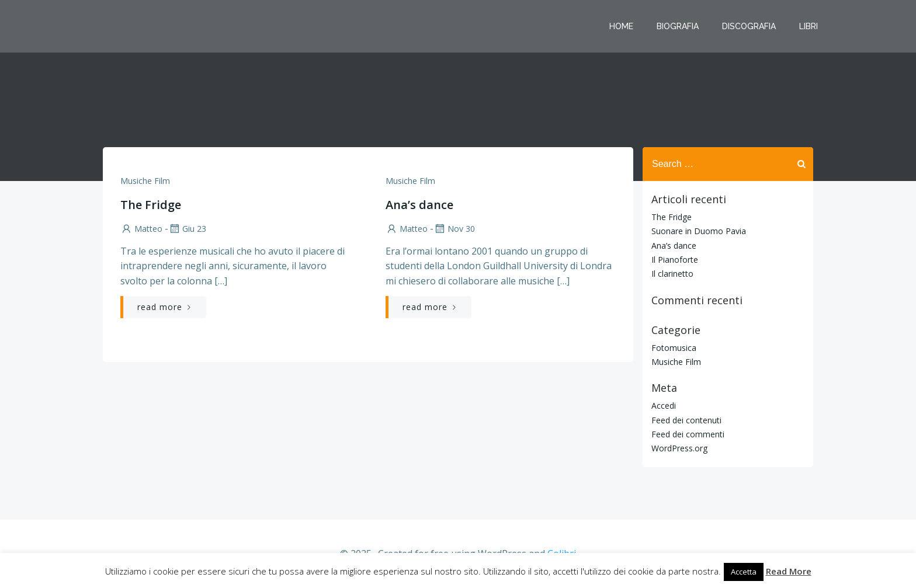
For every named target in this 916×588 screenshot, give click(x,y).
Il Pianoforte (675, 260)
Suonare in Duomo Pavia (699, 231)
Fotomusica (674, 348)
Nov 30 (454, 229)
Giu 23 (187, 229)
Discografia (749, 26)
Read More (789, 571)
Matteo (141, 229)
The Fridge (672, 217)
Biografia (678, 26)
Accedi (664, 406)
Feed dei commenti (688, 434)
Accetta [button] (744, 572)
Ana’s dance (674, 246)
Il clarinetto (672, 274)
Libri (809, 26)
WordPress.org (679, 448)
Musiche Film (145, 181)
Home (621, 26)
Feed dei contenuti (686, 420)
